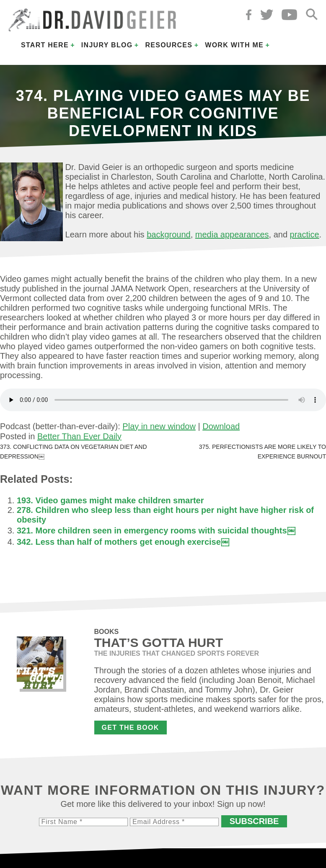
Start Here (45, 45)
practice (305, 234)
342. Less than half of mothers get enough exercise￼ (123, 542)
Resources (169, 45)
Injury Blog (107, 45)
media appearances (232, 234)
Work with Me (234, 45)
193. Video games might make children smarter (110, 500)
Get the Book (131, 728)
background (169, 234)
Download (221, 426)
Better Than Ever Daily (79, 436)
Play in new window (159, 426)
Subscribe (254, 821)
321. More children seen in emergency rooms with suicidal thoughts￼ (156, 531)
